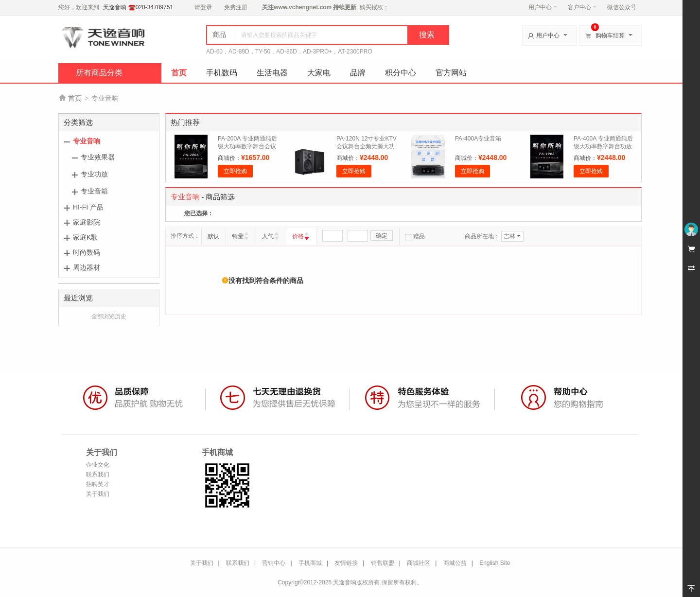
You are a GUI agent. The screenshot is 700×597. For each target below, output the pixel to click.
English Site (495, 563)
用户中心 (543, 7)
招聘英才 (98, 484)
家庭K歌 (85, 237)
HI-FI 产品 (88, 207)
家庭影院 (87, 222)
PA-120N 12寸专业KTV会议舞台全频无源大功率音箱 (367, 146)
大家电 (319, 73)
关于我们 (98, 494)
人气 (268, 236)
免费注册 (236, 7)
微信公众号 (622, 7)
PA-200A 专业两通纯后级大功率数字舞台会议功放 (247, 146)
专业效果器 (98, 157)
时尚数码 (87, 252)
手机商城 (310, 563)
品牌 (358, 73)
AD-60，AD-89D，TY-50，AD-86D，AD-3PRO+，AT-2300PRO (289, 52)
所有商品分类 (99, 73)
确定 (382, 236)
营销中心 (274, 563)
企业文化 (98, 465)
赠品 (415, 236)
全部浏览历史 (109, 316)
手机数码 (222, 73)
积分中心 (401, 73)
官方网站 (451, 73)
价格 (298, 236)
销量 (238, 236)
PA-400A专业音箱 (478, 139)
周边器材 (87, 267)
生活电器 (272, 73)
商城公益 (455, 563)
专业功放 (94, 174)
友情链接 (346, 563)
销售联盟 (383, 563)
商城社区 (419, 563)
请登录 (203, 7)
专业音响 (87, 141)
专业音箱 (94, 191)
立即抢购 (235, 171)
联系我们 (98, 474)
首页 (179, 73)
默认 (213, 236)
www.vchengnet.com (303, 7)
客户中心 (582, 7)
